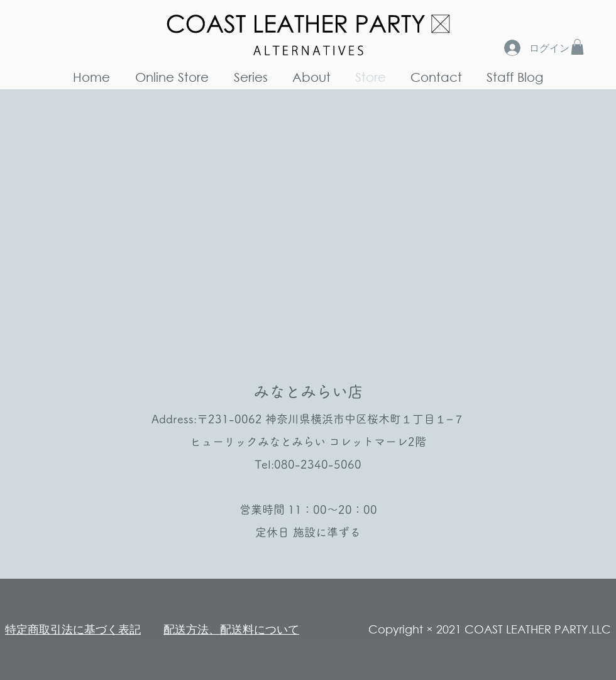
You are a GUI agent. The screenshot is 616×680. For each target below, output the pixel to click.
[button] (577, 47)
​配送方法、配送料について (231, 629)
